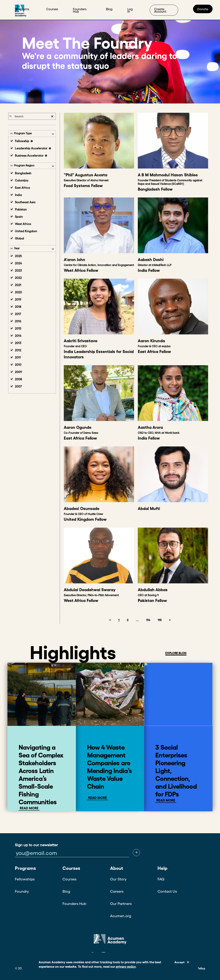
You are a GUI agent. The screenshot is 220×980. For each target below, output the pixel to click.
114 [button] (148, 620)
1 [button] (119, 620)
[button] (136, 853)
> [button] (170, 620)
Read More (29, 808)
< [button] (110, 620)
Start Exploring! (187, 8)
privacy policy (126, 967)
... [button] (137, 620)
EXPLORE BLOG (176, 653)
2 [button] (128, 620)
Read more (98, 798)
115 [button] (160, 620)
